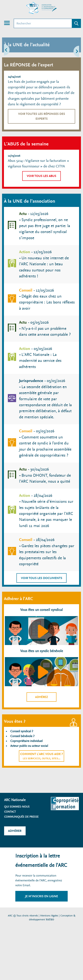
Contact (10, 812)
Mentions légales (49, 916)
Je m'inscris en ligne (41, 896)
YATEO (50, 920)
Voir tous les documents (42, 578)
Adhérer (15, 831)
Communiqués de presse (21, 817)
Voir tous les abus (41, 176)
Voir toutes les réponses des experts (42, 116)
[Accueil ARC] (41, 8)
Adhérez (42, 697)
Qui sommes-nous (17, 807)
